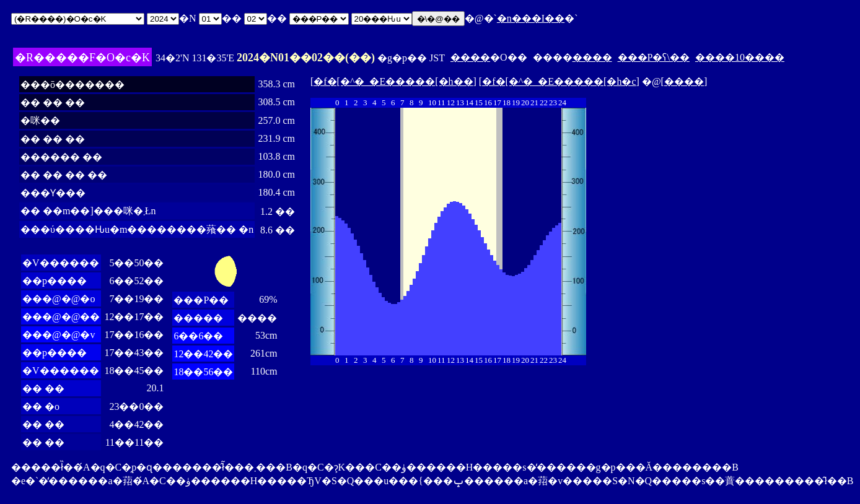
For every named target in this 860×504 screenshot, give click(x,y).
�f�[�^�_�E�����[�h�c (559, 81)
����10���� (740, 57)
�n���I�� (531, 18)
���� (470, 57)
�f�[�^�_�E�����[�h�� (393, 81)
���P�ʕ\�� (654, 57)
